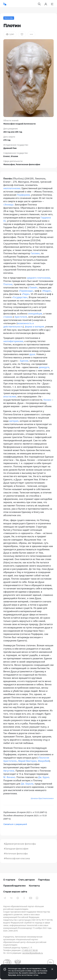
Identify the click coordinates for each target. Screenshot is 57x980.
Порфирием (23, 195)
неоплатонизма (12, 188)
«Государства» (20, 297)
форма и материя (34, 327)
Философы (9, 18)
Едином (24, 361)
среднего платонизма (38, 278)
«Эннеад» (9, 205)
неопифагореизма (13, 341)
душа (32, 354)
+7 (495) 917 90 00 (30, 950)
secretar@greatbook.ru (33, 953)
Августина (9, 771)
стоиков (8, 317)
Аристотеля (21, 317)
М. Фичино (9, 777)
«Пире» (26, 294)
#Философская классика (17, 858)
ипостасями (10, 397)
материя (14, 421)
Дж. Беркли (27, 784)
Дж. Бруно (44, 777)
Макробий (44, 761)
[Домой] (5, 4)
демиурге (44, 367)
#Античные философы (16, 854)
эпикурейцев (35, 314)
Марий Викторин (27, 761)
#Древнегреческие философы (20, 844)
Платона (8, 284)
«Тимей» (33, 288)
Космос (47, 400)
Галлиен (35, 253)
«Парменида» (26, 291)
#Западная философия (16, 849)
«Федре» (46, 291)
